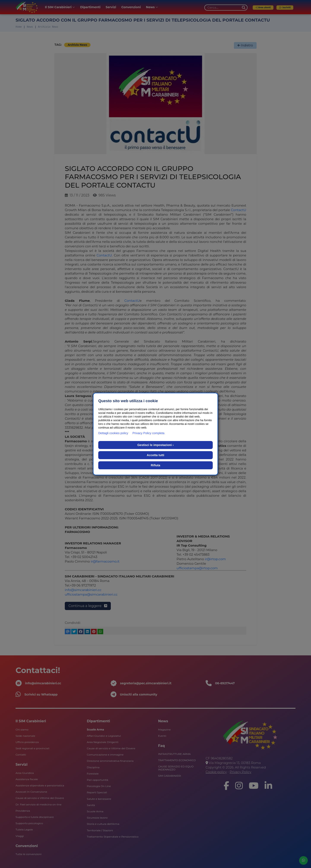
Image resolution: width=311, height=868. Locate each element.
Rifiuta (155, 465)
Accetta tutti (156, 455)
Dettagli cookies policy (113, 433)
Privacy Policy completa (149, 433)
